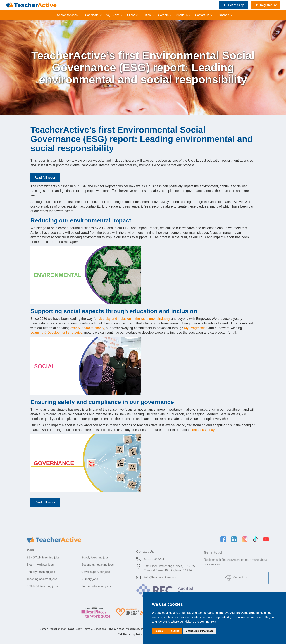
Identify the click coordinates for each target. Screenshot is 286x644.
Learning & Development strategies (56, 333)
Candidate (92, 15)
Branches (223, 15)
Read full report (45, 178)
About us (182, 15)
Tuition (146, 15)
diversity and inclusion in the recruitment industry (134, 319)
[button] (68, 15)
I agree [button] (159, 631)
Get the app (234, 5)
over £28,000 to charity (87, 328)
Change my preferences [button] (200, 631)
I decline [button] (174, 631)
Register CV (266, 5)
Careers (163, 15)
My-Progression (196, 328)
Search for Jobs (67, 15)
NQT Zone (113, 15)
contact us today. (203, 430)
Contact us (202, 15)
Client (131, 15)
